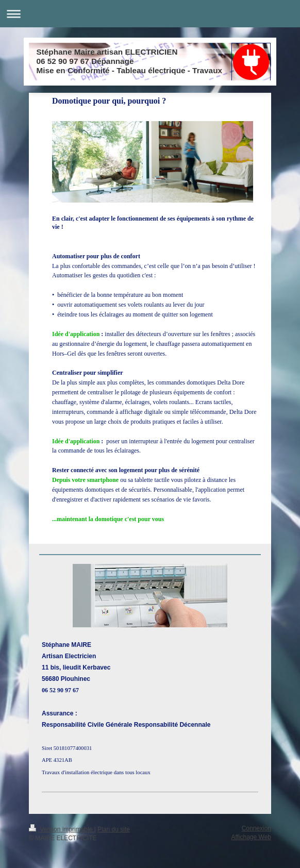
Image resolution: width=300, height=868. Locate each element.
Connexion (256, 828)
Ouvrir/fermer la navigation (150, 14)
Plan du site (114, 829)
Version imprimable (62, 829)
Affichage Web (251, 837)
